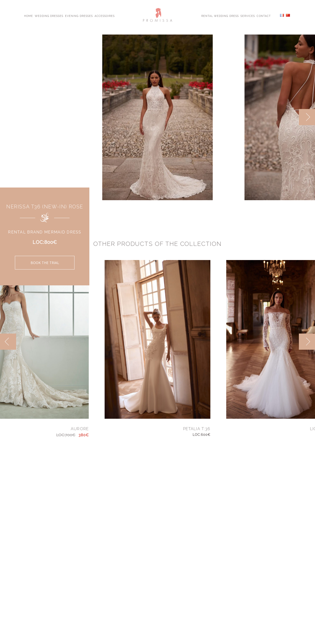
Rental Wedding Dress (220, 16)
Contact (264, 16)
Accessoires (105, 16)
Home (29, 16)
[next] (307, 117)
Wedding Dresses (49, 16)
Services (248, 16)
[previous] (8, 342)
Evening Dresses (79, 16)
